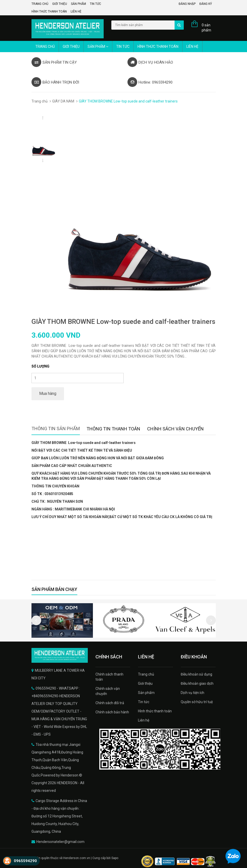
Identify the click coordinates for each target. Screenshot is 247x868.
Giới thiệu (60, 4)
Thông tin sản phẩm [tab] (56, 429)
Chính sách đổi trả (110, 703)
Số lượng (40, 366)
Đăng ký (206, 4)
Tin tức (95, 4)
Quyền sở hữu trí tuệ (197, 702)
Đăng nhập (187, 4)
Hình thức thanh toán (49, 12)
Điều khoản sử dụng (196, 674)
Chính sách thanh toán (109, 677)
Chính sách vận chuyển (108, 691)
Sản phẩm (78, 4)
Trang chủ (40, 4)
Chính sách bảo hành (112, 712)
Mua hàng (48, 393)
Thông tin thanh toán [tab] (113, 429)
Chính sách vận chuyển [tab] (175, 429)
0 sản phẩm (206, 28)
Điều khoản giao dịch (197, 683)
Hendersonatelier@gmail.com (60, 842)
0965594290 (25, 861)
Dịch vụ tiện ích (192, 693)
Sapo (115, 858)
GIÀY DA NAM (63, 101)
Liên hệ (76, 12)
